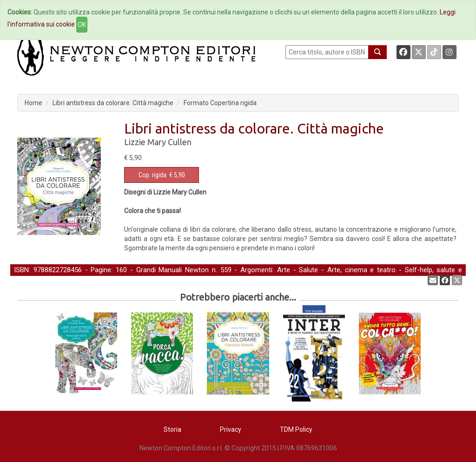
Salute (308, 270)
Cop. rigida (152, 175)
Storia (172, 429)
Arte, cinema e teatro (361, 270)
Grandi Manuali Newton (173, 270)
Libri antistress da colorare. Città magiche (113, 103)
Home (33, 103)
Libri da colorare (167, 280)
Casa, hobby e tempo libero (94, 280)
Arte (284, 270)
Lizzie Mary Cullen (158, 142)
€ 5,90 (162, 175)
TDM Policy (296, 429)
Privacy (231, 429)
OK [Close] (82, 25)
